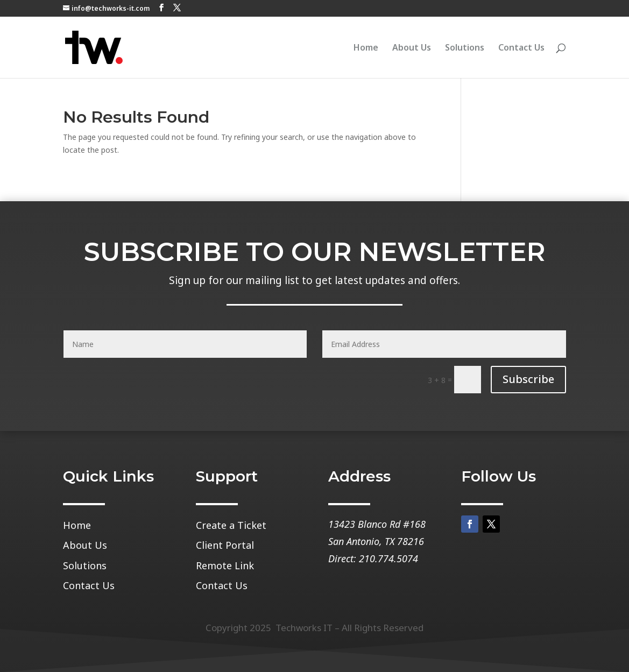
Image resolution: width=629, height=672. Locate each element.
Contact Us (521, 48)
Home (366, 48)
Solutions (465, 48)
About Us (412, 48)
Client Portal (225, 546)
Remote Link (225, 566)
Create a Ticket (231, 526)
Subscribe (528, 379)
